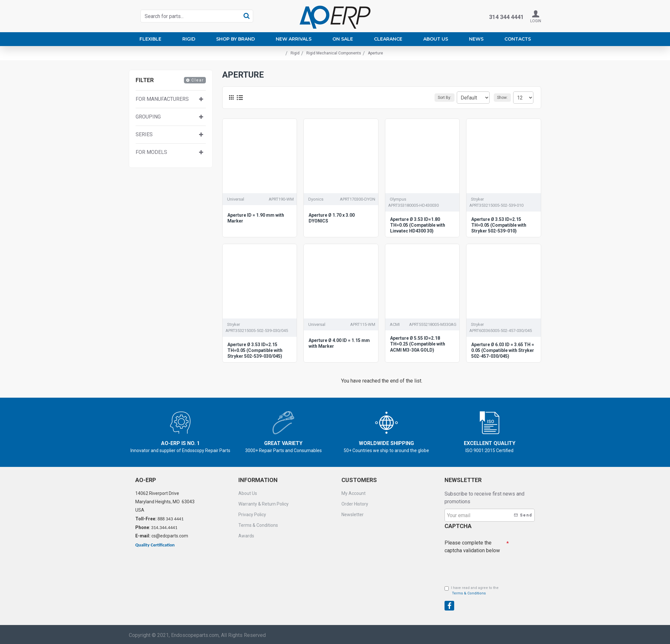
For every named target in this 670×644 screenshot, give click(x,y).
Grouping (148, 117)
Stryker (477, 199)
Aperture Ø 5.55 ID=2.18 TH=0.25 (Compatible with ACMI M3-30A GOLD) (418, 344)
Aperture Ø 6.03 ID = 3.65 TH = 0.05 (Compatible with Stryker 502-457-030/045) (503, 350)
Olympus (398, 199)
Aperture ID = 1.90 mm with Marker (256, 218)
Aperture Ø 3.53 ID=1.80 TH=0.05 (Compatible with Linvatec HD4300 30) (418, 225)
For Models (151, 152)
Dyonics (316, 199)
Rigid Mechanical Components (334, 53)
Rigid (295, 53)
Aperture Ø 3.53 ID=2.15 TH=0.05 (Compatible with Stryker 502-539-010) (499, 225)
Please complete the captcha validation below (472, 545)
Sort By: (436, 98)
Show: (504, 98)
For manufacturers (162, 99)
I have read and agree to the (472, 591)
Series (144, 134)
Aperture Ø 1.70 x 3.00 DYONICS (332, 218)
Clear (198, 80)
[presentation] (490, 566)
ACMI (395, 324)
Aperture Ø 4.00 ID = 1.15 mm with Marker (339, 343)
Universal (236, 199)
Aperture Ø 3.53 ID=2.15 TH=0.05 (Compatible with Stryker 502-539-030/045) (255, 350)
